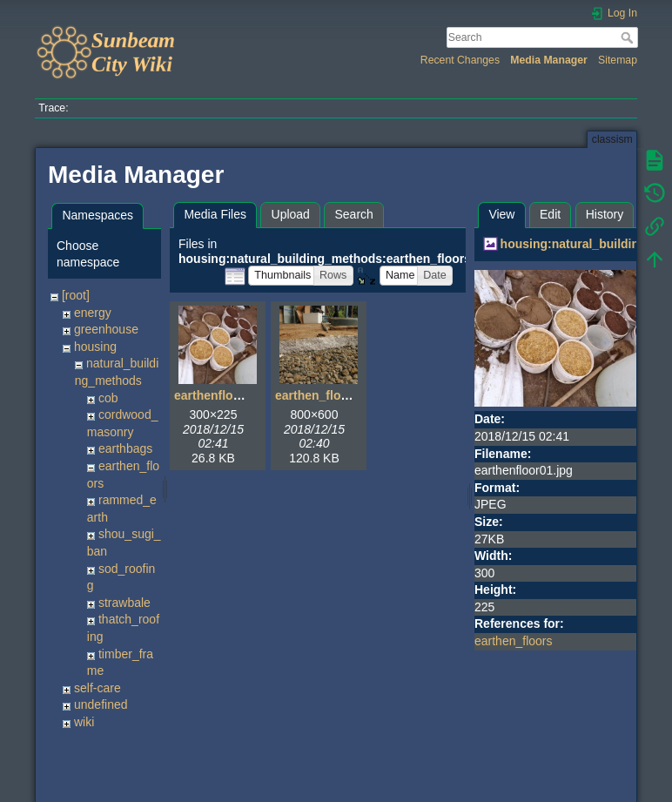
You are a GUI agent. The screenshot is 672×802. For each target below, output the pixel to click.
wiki (84, 722)
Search (629, 37)
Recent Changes (460, 60)
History (605, 214)
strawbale (124, 603)
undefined (101, 704)
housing (95, 347)
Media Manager (549, 60)
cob (108, 398)
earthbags (125, 448)
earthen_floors (514, 641)
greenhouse (106, 329)
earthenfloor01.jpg (227, 395)
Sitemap (618, 60)
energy (93, 313)
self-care (97, 688)
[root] (76, 295)
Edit (550, 214)
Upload (291, 214)
